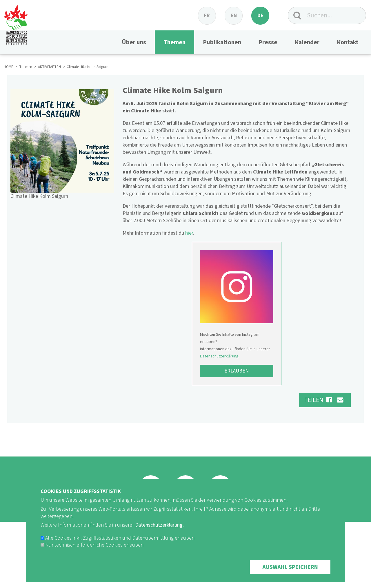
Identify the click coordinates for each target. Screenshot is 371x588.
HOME (9, 67)
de (260, 15)
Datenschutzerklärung (219, 356)
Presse (268, 42)
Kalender (307, 42)
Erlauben (237, 371)
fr (207, 15)
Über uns (134, 42)
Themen (174, 42)
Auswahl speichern (290, 576)
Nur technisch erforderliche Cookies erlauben (94, 554)
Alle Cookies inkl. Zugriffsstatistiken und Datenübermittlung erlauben (120, 547)
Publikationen (222, 42)
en (234, 15)
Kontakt (348, 42)
